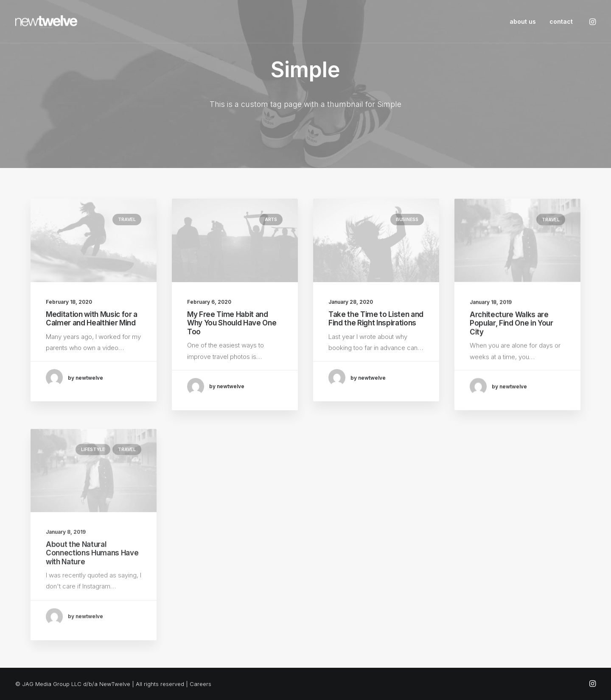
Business (407, 229)
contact (561, 21)
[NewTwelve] (46, 22)
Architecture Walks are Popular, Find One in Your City (512, 354)
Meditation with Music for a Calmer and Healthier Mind (92, 319)
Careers (200, 684)
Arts (271, 220)
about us (523, 21)
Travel (127, 219)
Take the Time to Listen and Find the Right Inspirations (376, 328)
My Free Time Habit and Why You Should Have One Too (232, 323)
